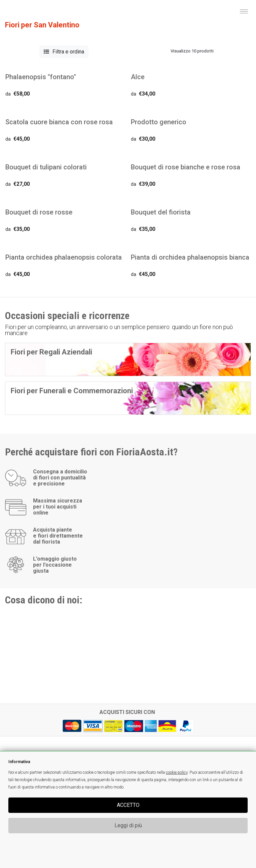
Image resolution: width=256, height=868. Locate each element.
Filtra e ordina (64, 52)
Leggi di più (128, 825)
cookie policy (177, 772)
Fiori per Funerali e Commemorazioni (72, 391)
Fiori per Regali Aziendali (51, 352)
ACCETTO (128, 805)
